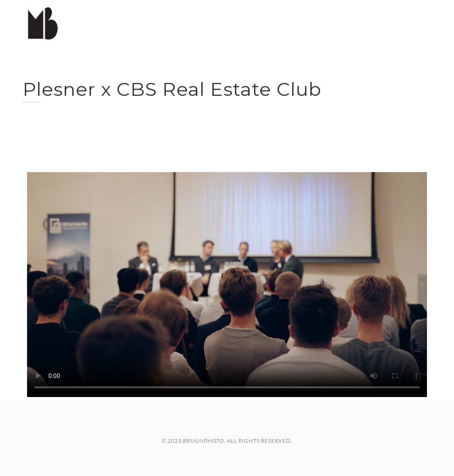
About (419, 22)
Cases (343, 22)
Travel (380, 22)
